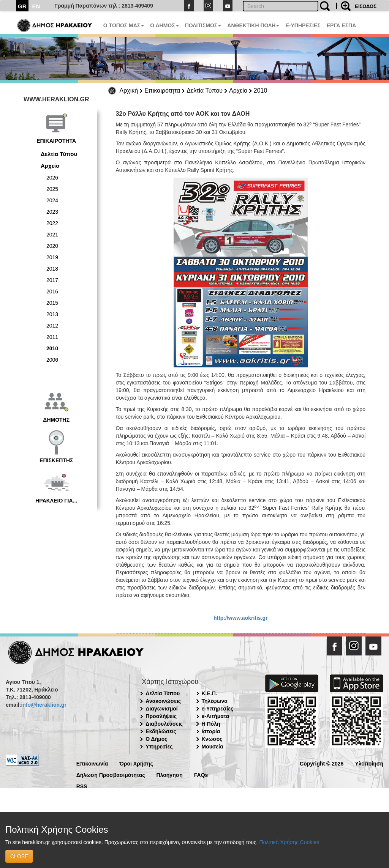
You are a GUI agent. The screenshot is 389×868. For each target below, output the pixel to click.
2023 (52, 212)
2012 (52, 326)
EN (36, 6)
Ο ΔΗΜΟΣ (164, 25)
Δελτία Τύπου (205, 91)
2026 (52, 178)
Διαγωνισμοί (161, 709)
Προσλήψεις (161, 716)
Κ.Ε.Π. (210, 693)
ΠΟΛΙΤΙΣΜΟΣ (203, 25)
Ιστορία (211, 731)
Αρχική (129, 91)
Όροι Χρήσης (136, 763)
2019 (52, 257)
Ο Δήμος (156, 739)
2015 (52, 303)
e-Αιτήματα (216, 716)
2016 (52, 291)
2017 (52, 280)
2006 (52, 360)
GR (22, 6)
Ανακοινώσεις (163, 701)
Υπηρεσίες (159, 747)
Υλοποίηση (369, 763)
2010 (261, 91)
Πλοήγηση (170, 774)
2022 (52, 223)
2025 (52, 189)
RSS (82, 786)
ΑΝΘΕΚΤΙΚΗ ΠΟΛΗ (253, 25)
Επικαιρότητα (162, 91)
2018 (52, 269)
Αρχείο (238, 91)
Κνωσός (212, 739)
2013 (52, 314)
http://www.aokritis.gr (241, 618)
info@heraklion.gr (43, 705)
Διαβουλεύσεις (164, 724)
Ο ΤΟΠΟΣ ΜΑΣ (124, 25)
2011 (52, 337)
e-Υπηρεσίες (218, 709)
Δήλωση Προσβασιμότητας (111, 774)
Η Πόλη (211, 724)
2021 (52, 235)
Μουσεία (213, 747)
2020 (52, 246)
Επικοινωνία (92, 763)
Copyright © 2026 (322, 763)
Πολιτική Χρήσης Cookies (289, 842)
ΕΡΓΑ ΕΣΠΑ (342, 25)
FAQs (201, 774)
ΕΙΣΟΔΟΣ (366, 6)
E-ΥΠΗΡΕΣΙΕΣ (303, 25)
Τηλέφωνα (215, 701)
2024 (52, 200)
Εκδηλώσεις (161, 731)
